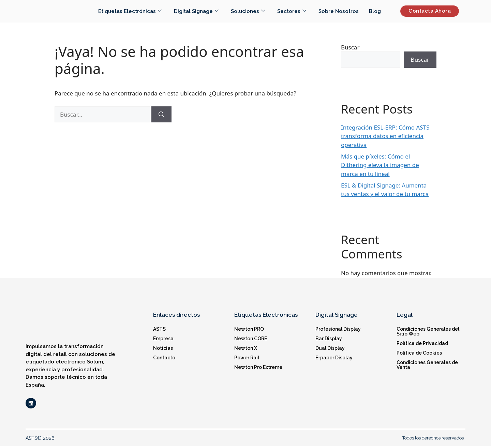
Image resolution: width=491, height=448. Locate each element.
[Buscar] (161, 115)
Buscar (350, 47)
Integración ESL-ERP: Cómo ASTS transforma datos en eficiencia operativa (385, 136)
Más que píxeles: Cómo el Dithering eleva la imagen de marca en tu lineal (380, 165)
